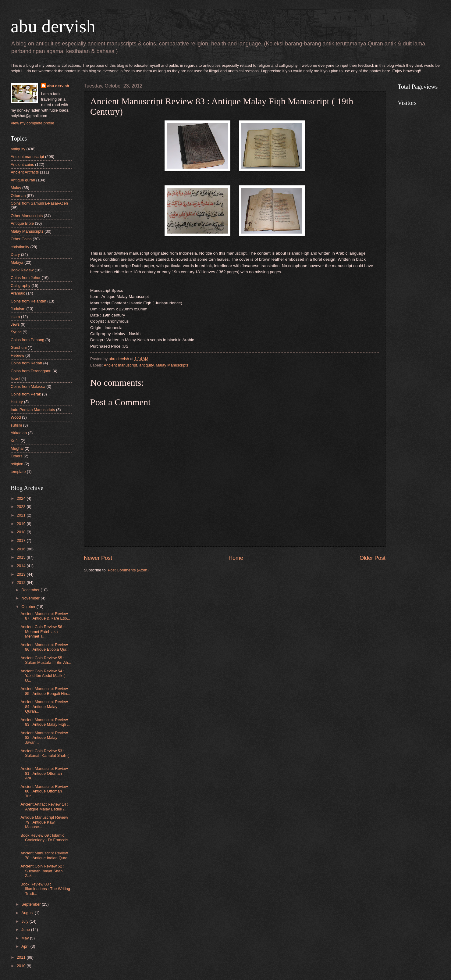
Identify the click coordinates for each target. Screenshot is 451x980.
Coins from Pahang (27, 340)
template (18, 472)
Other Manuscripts (27, 216)
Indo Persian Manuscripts (33, 410)
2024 (22, 498)
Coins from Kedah (26, 363)
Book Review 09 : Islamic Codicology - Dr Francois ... (44, 840)
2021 (22, 515)
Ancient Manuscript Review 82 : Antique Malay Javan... (44, 738)
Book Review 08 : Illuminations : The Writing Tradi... (45, 889)
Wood (16, 417)
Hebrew (17, 355)
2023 (22, 507)
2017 (22, 540)
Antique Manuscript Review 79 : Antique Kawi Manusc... (44, 822)
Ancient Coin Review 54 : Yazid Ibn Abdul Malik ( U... (43, 676)
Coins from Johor (26, 278)
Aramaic (18, 293)
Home (236, 558)
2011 (22, 957)
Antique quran (23, 180)
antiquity (146, 365)
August (28, 913)
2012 (22, 583)
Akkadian (19, 433)
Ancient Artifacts (25, 172)
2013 (22, 574)
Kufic (15, 441)
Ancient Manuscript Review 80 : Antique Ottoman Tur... (44, 791)
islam (15, 317)
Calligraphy (20, 286)
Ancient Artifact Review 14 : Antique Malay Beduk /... (44, 807)
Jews (15, 324)
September (32, 904)
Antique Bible (22, 223)
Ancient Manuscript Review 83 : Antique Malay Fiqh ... (45, 722)
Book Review (22, 270)
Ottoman (18, 196)
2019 (22, 524)
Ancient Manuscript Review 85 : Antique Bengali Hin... (45, 691)
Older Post (373, 558)
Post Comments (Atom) (128, 570)
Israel (15, 379)
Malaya (17, 262)
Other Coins (21, 239)
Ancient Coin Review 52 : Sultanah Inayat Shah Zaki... (42, 871)
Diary (15, 254)
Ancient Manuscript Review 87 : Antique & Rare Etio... (45, 616)
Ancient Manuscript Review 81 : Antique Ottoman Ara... (44, 773)
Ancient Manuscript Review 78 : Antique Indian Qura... (46, 855)
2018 (22, 532)
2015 (22, 557)
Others (17, 456)
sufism (16, 425)
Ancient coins (22, 165)
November (31, 598)
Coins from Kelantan (28, 301)
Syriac (16, 332)
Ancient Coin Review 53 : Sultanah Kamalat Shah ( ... (44, 756)
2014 (22, 566)
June (26, 930)
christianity (20, 247)
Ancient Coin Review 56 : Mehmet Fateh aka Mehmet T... (42, 631)
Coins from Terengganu (31, 371)
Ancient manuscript (120, 365)
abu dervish (53, 26)
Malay (16, 188)
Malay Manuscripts (172, 365)
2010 (22, 966)
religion (17, 464)
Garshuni (19, 347)
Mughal (17, 448)
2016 (22, 549)
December (31, 590)
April (26, 946)
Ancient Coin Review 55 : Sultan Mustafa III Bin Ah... (46, 660)
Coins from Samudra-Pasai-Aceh (39, 203)
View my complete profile (32, 123)
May (26, 938)
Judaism (18, 309)
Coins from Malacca (28, 386)
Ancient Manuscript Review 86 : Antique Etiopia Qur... (45, 647)
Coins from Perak (26, 394)
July (25, 921)
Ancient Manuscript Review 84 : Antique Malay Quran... (44, 706)
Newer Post (98, 558)
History (17, 402)
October (29, 607)
